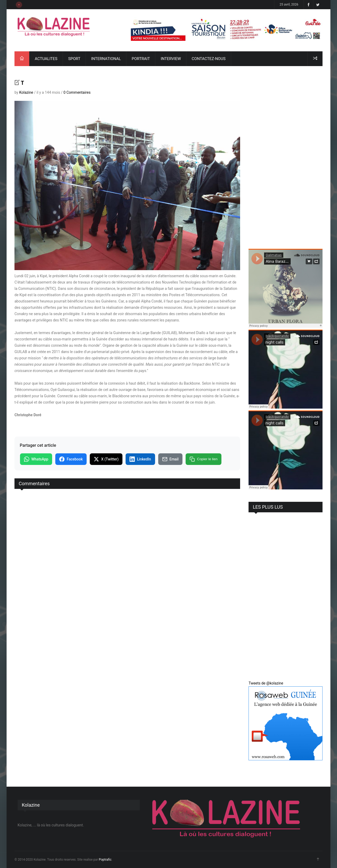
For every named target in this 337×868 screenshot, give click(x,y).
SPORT (74, 59)
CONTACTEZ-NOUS (209, 59)
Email (170, 459)
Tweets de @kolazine (266, 683)
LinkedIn (140, 459)
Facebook (71, 459)
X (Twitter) (106, 459)
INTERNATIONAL (106, 59)
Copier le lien (204, 459)
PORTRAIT (141, 59)
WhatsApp (36, 459)
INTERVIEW (171, 59)
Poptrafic (105, 860)
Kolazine (26, 92)
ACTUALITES (46, 59)
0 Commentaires (77, 92)
